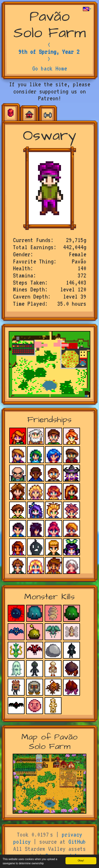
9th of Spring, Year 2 (49, 52)
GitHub (77, 842)
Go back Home (50, 68)
